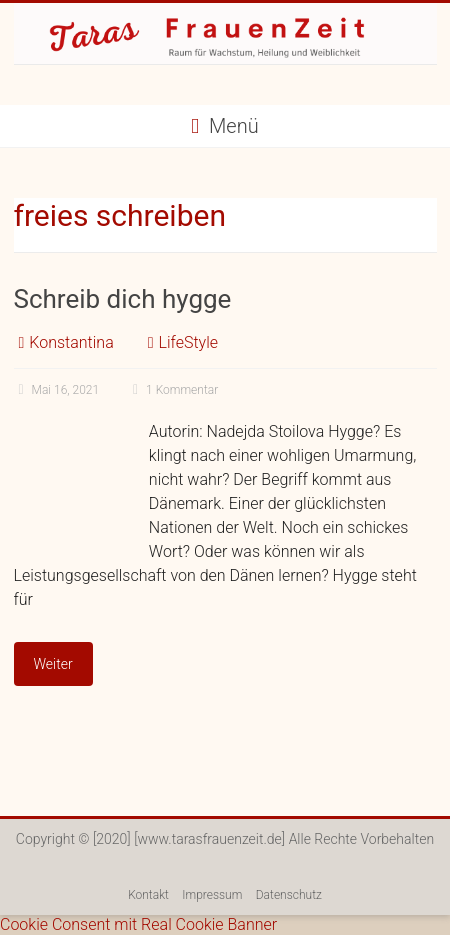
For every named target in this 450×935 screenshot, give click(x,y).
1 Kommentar (173, 390)
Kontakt (148, 895)
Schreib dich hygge (123, 299)
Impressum (212, 895)
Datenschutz (289, 895)
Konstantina (71, 342)
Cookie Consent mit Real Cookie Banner (138, 924)
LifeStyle (188, 342)
